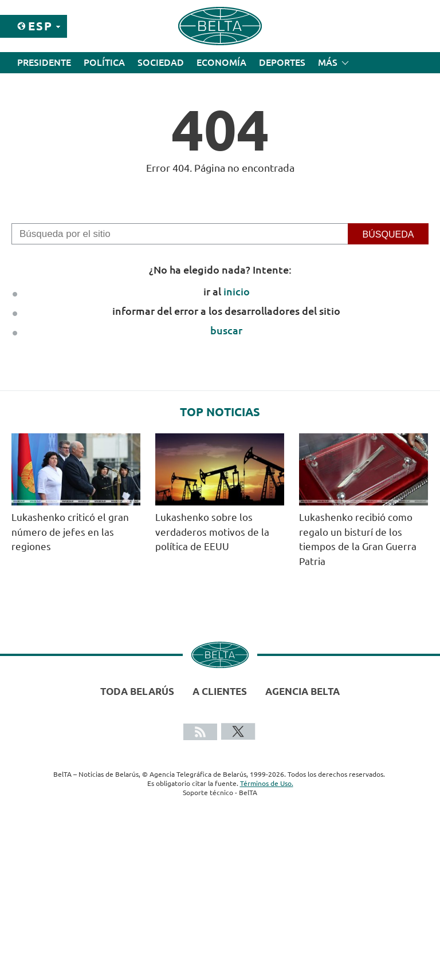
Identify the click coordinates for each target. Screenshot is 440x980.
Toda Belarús (137, 691)
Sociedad (161, 62)
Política (104, 62)
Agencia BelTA (302, 691)
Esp (40, 26)
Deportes (282, 62)
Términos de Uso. (267, 783)
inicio (237, 291)
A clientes (220, 691)
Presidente (44, 62)
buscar (226, 330)
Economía (221, 62)
